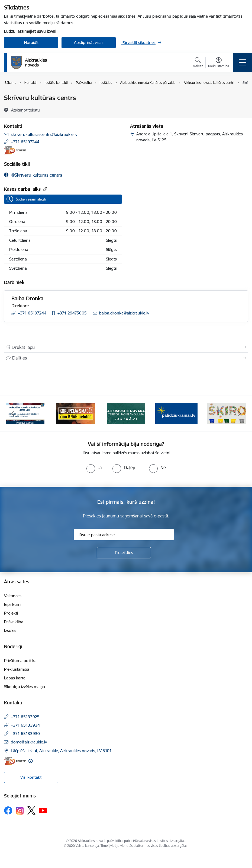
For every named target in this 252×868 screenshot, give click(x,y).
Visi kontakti (31, 777)
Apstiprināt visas (89, 42)
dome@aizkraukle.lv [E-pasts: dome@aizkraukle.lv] (29, 742)
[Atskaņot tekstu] (25, 110)
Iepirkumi (13, 604)
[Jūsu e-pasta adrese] (124, 535)
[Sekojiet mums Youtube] (43, 810)
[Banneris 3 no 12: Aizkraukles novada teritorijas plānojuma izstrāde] (126, 413)
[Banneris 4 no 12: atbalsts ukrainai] (176, 413)
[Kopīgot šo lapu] (126, 358)
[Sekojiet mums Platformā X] (31, 810)
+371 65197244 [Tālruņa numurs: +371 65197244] (25, 142)
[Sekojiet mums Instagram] (20, 811)
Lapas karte (15, 678)
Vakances (13, 596)
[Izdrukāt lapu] (126, 347)
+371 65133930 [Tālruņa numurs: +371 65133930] (25, 734)
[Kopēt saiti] (45, 189)
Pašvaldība (14, 622)
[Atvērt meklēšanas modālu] (198, 63)
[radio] (94, 468)
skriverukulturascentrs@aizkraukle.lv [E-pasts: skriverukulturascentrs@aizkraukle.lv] (44, 134)
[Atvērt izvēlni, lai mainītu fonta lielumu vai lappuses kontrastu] (219, 63)
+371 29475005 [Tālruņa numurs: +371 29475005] (72, 313)
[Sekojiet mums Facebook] (8, 810)
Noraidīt (31, 42)
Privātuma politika (20, 661)
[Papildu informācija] (30, 761)
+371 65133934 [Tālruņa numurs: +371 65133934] (25, 725)
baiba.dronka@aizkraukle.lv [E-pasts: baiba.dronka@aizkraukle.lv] (124, 313)
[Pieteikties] (124, 553)
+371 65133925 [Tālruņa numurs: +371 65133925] (25, 717)
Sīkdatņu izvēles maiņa (25, 687)
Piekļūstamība (17, 669)
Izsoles (10, 630)
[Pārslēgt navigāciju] (243, 62)
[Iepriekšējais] (13, 414)
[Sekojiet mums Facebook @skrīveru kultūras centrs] (33, 175)
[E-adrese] (15, 150)
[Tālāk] (239, 414)
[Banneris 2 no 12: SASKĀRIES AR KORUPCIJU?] (76, 413)
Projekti (11, 613)
